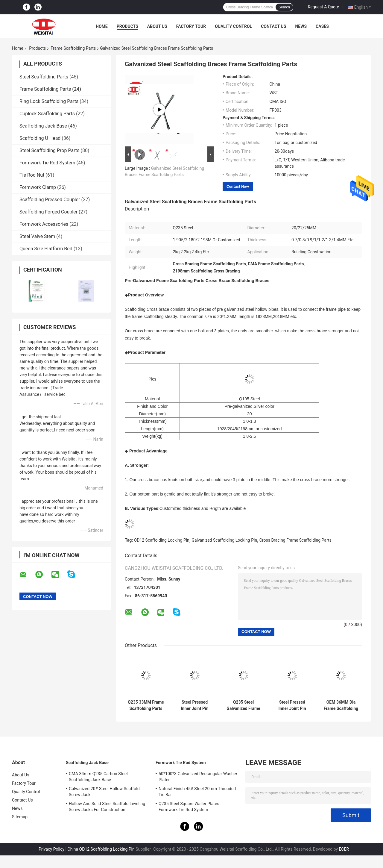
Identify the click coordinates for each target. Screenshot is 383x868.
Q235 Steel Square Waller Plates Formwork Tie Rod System (189, 807)
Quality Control (233, 26)
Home (102, 26)
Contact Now (238, 186)
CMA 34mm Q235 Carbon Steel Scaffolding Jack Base (98, 777)
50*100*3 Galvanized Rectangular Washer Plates (198, 777)
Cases (322, 26)
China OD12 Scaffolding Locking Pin (101, 849)
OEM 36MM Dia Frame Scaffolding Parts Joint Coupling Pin (341, 705)
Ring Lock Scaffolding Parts (49, 101)
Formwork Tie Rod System (47, 163)
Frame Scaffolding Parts (73, 48)
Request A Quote (323, 7)
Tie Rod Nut (32, 175)
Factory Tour (191, 26)
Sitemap (20, 817)
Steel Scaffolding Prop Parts (49, 150)
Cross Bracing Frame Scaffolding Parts (295, 540)
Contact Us (273, 26)
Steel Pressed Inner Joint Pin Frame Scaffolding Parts (195, 705)
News (301, 26)
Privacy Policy (51, 849)
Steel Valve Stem (37, 236)
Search (284, 7)
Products (127, 26)
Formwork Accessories (44, 224)
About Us (157, 26)
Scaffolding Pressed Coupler (50, 200)
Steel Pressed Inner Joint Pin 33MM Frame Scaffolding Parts (292, 705)
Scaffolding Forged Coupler (48, 212)
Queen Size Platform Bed (46, 249)
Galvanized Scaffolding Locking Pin (224, 540)
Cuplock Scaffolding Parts (47, 114)
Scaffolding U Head (40, 138)
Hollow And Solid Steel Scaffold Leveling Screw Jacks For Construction (107, 807)
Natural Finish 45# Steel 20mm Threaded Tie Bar (197, 792)
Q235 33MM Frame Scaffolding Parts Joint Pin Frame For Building (146, 705)
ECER (344, 849)
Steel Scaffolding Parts (44, 77)
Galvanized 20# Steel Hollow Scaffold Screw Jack (104, 792)
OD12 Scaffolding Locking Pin (162, 540)
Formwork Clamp (38, 187)
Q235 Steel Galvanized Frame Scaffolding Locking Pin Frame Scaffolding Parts (243, 705)
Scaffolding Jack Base (43, 126)
